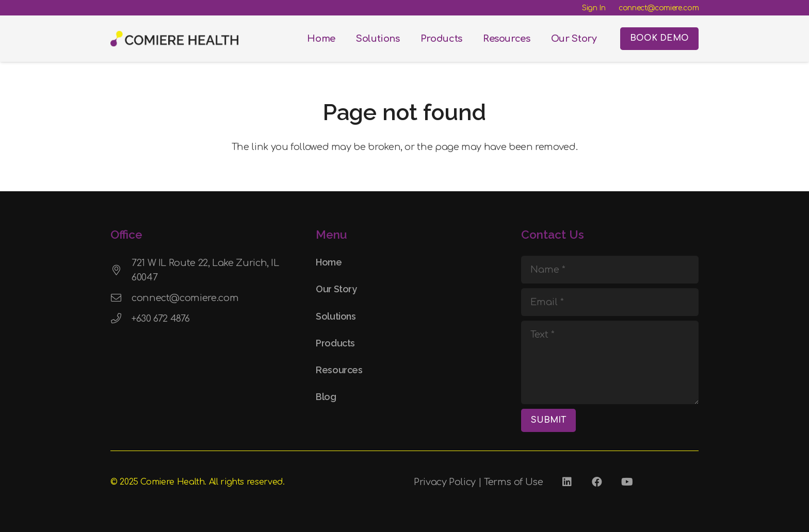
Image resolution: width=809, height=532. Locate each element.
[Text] (610, 362)
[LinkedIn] (567, 482)
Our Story (336, 289)
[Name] (610, 270)
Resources (339, 370)
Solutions (336, 316)
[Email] (610, 302)
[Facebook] (597, 482)
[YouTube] (627, 482)
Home (329, 262)
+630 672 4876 (160, 319)
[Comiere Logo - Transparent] (174, 39)
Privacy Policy (445, 482)
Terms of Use (514, 482)
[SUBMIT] (548, 420)
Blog (326, 397)
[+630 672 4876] (121, 319)
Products (335, 343)
